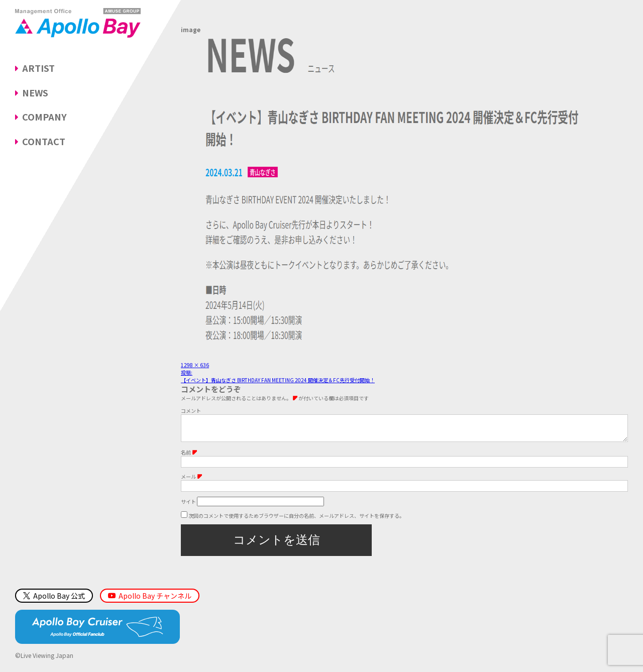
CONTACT (44, 141)
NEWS (35, 92)
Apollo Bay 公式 (54, 601)
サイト (188, 507)
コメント (191, 411)
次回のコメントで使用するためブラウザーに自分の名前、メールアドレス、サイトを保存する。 (296, 521)
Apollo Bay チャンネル (155, 601)
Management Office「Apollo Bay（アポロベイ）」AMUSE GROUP (78, 23)
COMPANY (44, 117)
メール (191, 481)
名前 (189, 457)
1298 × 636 (195, 365)
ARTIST (38, 68)
